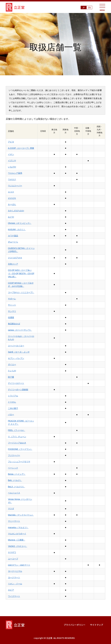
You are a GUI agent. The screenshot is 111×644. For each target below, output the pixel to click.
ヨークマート (14, 578)
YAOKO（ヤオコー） (18, 546)
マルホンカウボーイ (17, 534)
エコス (11, 192)
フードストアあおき (17, 443)
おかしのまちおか (16, 211)
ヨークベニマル (15, 571)
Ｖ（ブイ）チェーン (17, 437)
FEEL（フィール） (17, 430)
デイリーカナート (16, 383)
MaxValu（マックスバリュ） (21, 515)
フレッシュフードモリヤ (19, 462)
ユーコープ (13, 559)
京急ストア (13, 264)
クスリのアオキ (15, 258)
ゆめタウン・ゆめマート (19, 565)
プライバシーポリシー (75, 625)
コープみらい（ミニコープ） (21, 292)
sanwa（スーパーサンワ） (20, 330)
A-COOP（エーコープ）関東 (21, 148)
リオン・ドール (15, 584)
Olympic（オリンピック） (20, 223)
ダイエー (12, 364)
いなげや (12, 167)
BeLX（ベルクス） (16, 487)
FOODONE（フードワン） (20, 449)
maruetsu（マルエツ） (18, 527)
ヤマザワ (12, 552)
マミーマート (14, 521)
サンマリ (12, 311)
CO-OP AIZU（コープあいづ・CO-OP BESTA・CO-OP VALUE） (21, 273)
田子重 (11, 377)
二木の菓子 (13, 408)
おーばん (12, 204)
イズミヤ (12, 161)
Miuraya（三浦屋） (17, 540)
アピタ (11, 142)
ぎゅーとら (13, 242)
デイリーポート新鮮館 (18, 390)
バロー (11, 415)
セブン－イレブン (16, 358)
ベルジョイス (14, 493)
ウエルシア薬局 (15, 173)
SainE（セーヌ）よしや (19, 352)
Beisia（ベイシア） (17, 474)
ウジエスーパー (15, 186)
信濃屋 (11, 317)
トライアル (13, 396)
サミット (12, 305)
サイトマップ (97, 625)
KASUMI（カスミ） (17, 229)
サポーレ (12, 299)
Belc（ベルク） (15, 480)
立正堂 (15, 7)
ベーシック (13, 468)
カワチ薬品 (13, 236)
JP (84, 8)
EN (89, 8)
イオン (11, 154)
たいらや (12, 371)
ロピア (11, 590)
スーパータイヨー (16, 346)
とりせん (12, 402)
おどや (11, 217)
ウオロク (12, 179)
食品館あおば (14, 324)
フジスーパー (14, 455)
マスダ (11, 509)
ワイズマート (14, 596)
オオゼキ (12, 198)
